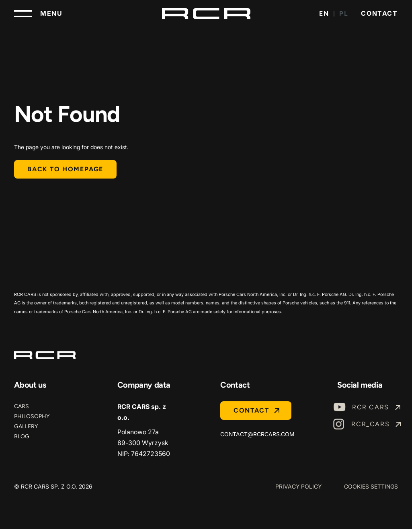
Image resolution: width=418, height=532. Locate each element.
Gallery (26, 426)
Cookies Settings (371, 486)
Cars (22, 406)
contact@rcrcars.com (257, 434)
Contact (379, 13)
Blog (22, 436)
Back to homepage (65, 169)
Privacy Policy (298, 486)
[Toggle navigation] (38, 13)
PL (344, 13)
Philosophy (32, 416)
